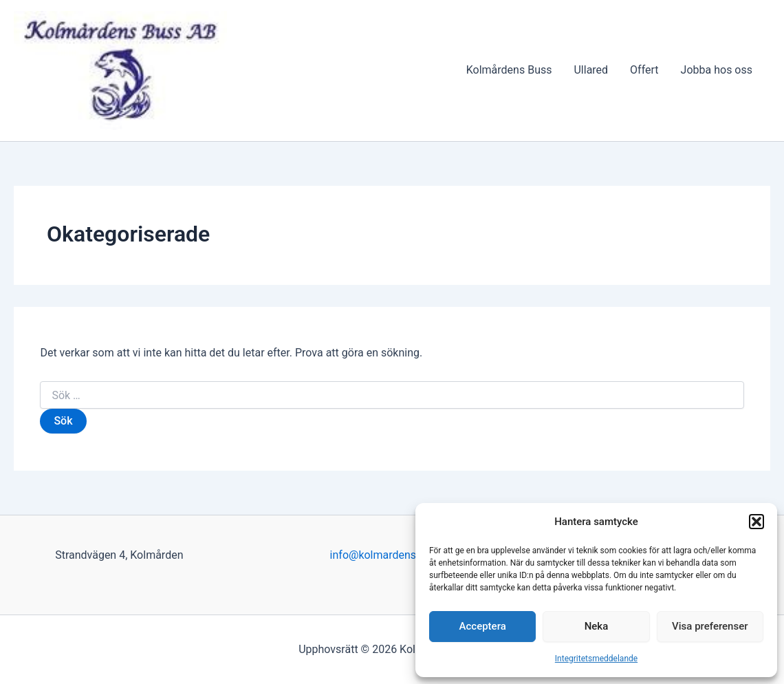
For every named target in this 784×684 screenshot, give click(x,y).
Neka (597, 626)
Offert (644, 70)
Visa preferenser (710, 626)
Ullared (591, 70)
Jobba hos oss (717, 70)
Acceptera (483, 626)
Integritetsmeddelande (596, 659)
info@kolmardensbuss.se (392, 555)
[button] (756, 522)
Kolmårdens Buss (509, 70)
